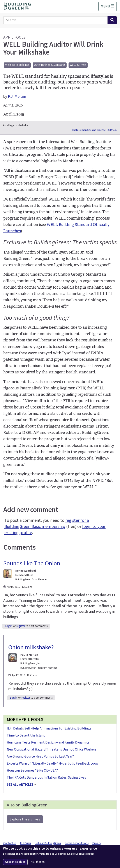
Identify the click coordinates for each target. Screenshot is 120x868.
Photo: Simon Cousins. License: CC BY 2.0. (94, 130)
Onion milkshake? (31, 647)
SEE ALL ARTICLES (20, 785)
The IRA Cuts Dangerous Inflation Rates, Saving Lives (46, 777)
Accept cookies (15, 862)
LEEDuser (26, 843)
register (21, 626)
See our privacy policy (82, 854)
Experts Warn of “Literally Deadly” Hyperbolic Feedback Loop (52, 763)
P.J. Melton (17, 97)
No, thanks (38, 862)
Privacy (97, 843)
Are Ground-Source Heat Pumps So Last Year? (40, 756)
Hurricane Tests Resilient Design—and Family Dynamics (48, 742)
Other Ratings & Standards (50, 65)
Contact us (10, 843)
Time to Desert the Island (26, 735)
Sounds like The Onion (32, 563)
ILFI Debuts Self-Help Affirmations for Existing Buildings (49, 728)
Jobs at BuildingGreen (48, 843)
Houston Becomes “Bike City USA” (32, 770)
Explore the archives (25, 819)
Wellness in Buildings (17, 65)
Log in (9, 626)
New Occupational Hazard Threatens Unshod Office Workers (52, 749)
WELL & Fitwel (78, 65)
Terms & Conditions (77, 843)
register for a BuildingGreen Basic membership (47, 524)
